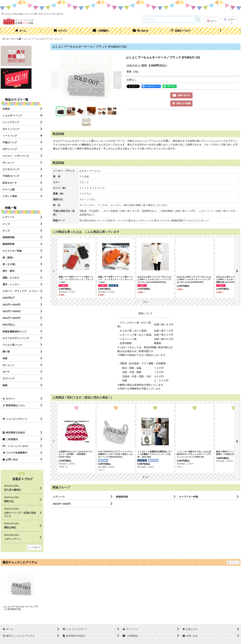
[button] (220, 31)
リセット (233, 562)
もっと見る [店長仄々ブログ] (34, 547)
